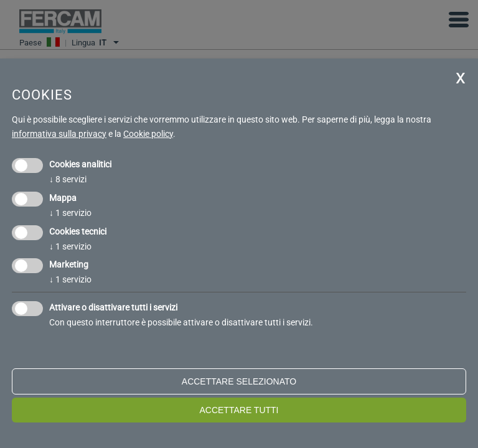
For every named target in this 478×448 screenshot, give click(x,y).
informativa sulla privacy (59, 134)
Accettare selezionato (239, 381)
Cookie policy (148, 134)
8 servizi (68, 179)
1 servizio (70, 213)
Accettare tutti (239, 410)
